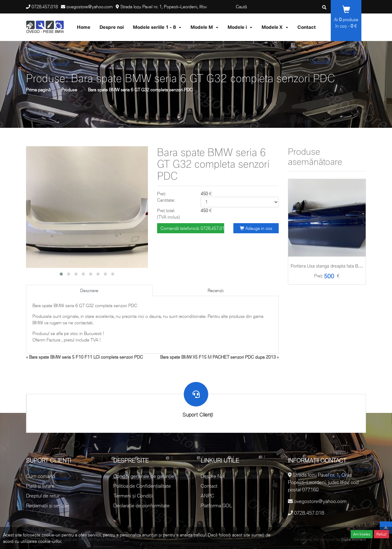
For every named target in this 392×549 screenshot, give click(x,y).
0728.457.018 (45, 7)
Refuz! (381, 534)
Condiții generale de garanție (144, 476)
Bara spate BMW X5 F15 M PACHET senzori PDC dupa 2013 (218, 357)
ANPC (207, 496)
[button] (61, 274)
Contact (209, 486)
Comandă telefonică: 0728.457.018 (192, 228)
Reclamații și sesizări (48, 505)
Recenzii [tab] (216, 290)
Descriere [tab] (89, 290)
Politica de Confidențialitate (142, 486)
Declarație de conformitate (141, 505)
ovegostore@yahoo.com (90, 7)
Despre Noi (213, 476)
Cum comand (41, 476)
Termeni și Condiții (133, 496)
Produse (69, 90)
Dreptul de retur (43, 496)
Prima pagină (38, 90)
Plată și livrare (40, 486)
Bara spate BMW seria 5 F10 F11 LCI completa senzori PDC (86, 357)
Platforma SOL (216, 505)
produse (349, 19)
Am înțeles (362, 534)
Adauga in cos (256, 228)
